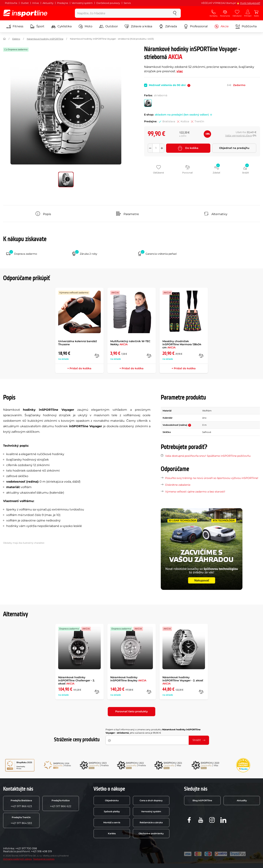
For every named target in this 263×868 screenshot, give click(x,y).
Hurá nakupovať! (250, 3)
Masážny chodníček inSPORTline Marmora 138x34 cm (182, 344)
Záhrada (168, 26)
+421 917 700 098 (26, 848)
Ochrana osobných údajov (18, 859)
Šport (37, 26)
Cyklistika (61, 26)
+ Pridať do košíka (79, 368)
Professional (196, 26)
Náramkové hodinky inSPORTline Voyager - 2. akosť (183, 680)
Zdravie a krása (138, 26)
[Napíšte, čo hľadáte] (122, 13)
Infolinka (9, 848)
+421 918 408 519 (41, 851)
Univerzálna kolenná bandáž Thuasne (77, 343)
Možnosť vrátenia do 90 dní (170, 85)
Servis (127, 3)
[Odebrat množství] (150, 148)
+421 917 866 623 (21, 803)
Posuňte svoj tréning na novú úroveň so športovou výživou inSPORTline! (212, 478)
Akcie (222, 26)
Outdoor (108, 26)
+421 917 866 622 (61, 803)
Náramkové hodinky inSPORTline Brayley (128, 679)
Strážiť (199, 740)
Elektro (16, 39)
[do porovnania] (97, 356)
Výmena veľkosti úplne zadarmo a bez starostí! (195, 492)
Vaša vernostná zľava (238, 135)
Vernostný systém (82, 3)
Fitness (15, 26)
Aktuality (48, 3)
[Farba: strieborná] (148, 103)
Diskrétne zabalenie (178, 485)
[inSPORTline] (25, 13)
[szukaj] (175, 13)
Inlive (36, 3)
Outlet (25, 3)
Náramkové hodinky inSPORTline (45, 39)
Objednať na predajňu (234, 148)
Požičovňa (11, 3)
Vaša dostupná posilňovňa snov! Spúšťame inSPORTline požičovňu (208, 456)
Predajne (63, 3)
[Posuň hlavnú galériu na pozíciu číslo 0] (66, 180)
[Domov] (4, 39)
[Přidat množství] (162, 148)
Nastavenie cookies (44, 859)
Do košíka (188, 148)
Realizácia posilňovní (16, 851)
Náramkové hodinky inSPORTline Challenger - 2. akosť (76, 680)
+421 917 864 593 (21, 820)
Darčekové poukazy (108, 3)
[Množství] (156, 148)
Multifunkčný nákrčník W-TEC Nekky (130, 343)
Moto (85, 26)
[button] (211, 115)
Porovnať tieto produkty (131, 711)
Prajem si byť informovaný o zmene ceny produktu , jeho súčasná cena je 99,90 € (153, 731)
